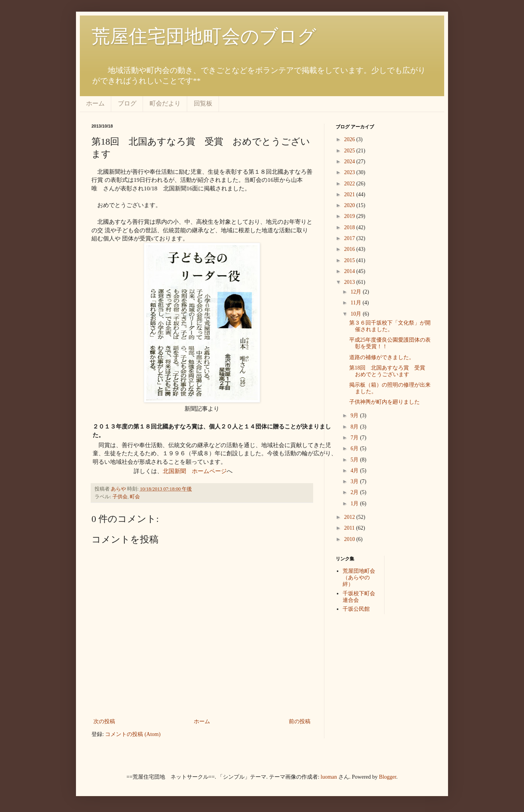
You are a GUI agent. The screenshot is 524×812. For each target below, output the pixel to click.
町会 (135, 497)
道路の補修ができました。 (382, 357)
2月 (355, 492)
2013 (350, 282)
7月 (355, 438)
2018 (350, 227)
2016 (350, 249)
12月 (357, 292)
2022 (350, 184)
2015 (350, 260)
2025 (350, 151)
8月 (355, 427)
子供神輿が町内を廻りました (384, 402)
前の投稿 (300, 721)
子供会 (120, 497)
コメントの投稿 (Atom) (133, 734)
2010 (350, 539)
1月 (355, 504)
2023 (350, 172)
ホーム (95, 103)
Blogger (388, 777)
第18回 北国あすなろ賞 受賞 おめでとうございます (390, 371)
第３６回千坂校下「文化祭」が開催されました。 (390, 326)
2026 (350, 139)
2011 (350, 528)
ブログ (127, 103)
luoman (329, 777)
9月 (355, 416)
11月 (356, 303)
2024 (350, 162)
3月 (355, 481)
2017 (350, 238)
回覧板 (203, 103)
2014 (350, 271)
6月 (355, 448)
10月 (357, 314)
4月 (355, 471)
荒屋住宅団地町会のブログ (204, 36)
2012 (350, 517)
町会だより (165, 103)
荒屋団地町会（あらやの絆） (359, 578)
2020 (350, 205)
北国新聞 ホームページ (195, 471)
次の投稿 (104, 721)
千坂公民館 (356, 609)
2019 (350, 216)
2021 (350, 194)
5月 (355, 460)
